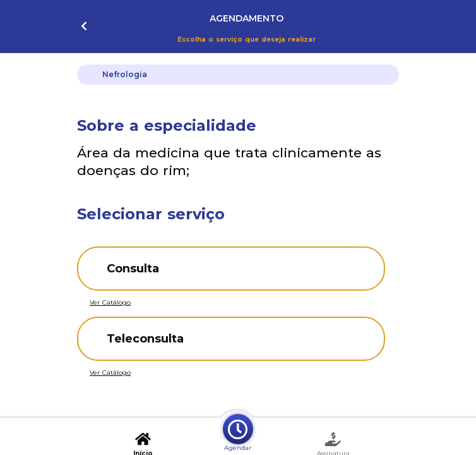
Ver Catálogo (110, 302)
